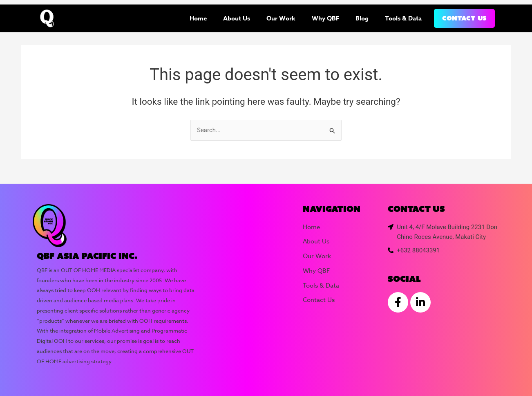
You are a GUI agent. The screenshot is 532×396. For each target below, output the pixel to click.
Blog (362, 18)
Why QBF (325, 18)
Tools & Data (403, 18)
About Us (237, 18)
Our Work (281, 18)
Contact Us (464, 18)
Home (198, 18)
